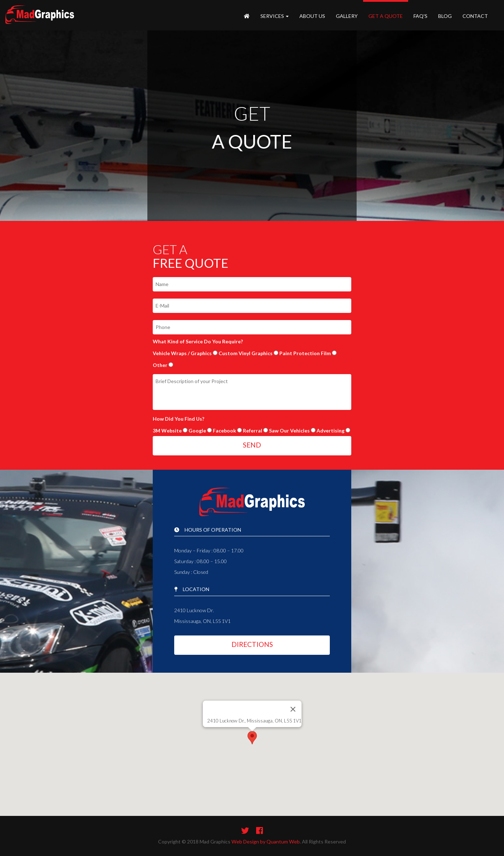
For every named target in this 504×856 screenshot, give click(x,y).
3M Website (167, 431)
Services (275, 16)
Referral (253, 431)
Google (197, 431)
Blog (445, 16)
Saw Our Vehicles (289, 431)
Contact (475, 16)
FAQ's (420, 16)
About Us (312, 16)
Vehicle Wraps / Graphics (182, 353)
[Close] (293, 709)
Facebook (224, 431)
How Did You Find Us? (178, 419)
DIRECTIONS (252, 644)
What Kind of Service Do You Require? (198, 341)
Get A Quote (386, 16)
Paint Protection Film (305, 353)
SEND (252, 445)
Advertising (331, 431)
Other (160, 365)
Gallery (347, 16)
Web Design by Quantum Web (266, 842)
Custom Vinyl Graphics (246, 353)
